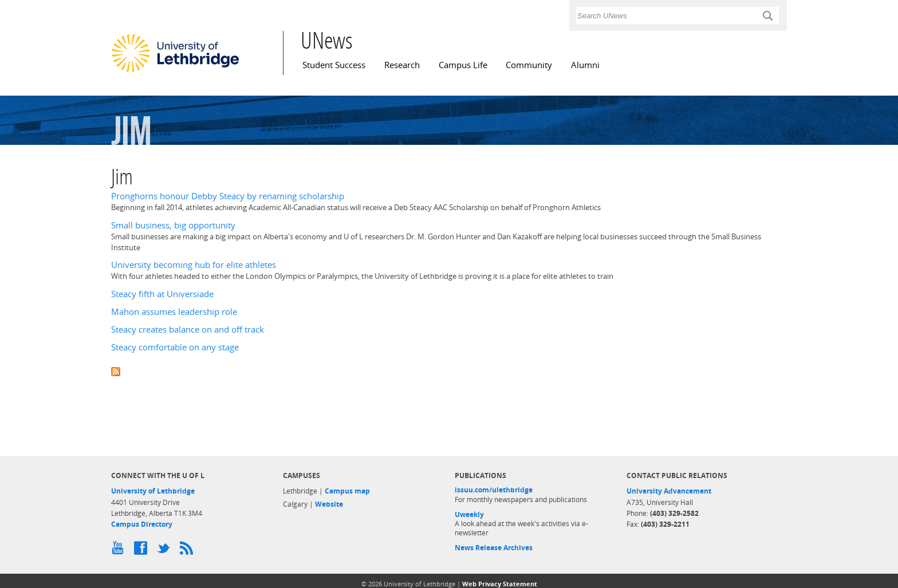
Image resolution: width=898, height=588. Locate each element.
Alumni (585, 65)
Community (529, 65)
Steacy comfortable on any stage (175, 347)
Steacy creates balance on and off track (188, 329)
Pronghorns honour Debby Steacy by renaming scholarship (228, 196)
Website (329, 504)
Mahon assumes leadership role (174, 312)
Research (402, 65)
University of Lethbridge (153, 491)
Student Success (334, 65)
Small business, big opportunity (173, 225)
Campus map (347, 491)
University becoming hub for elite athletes (194, 265)
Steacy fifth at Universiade (162, 294)
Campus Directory (142, 524)
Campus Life (463, 65)
